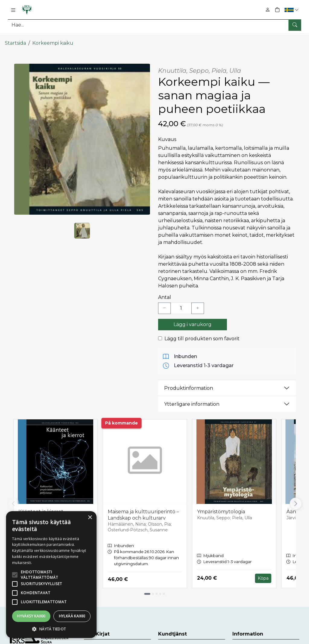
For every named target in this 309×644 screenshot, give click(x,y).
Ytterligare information (192, 399)
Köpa (263, 574)
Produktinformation (189, 383)
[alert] (51, 575)
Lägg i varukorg (193, 320)
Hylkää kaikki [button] (72, 616)
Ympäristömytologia (221, 507)
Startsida (15, 38)
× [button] (90, 518)
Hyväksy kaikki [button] (31, 616)
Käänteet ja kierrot (41, 507)
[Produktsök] (154, 25)
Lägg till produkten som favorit (202, 334)
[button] (292, 10)
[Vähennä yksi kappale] (164, 304)
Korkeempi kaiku (53, 38)
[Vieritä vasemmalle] (13, 499)
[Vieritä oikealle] (296, 499)
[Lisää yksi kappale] (198, 304)
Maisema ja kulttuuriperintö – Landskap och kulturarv (143, 510)
